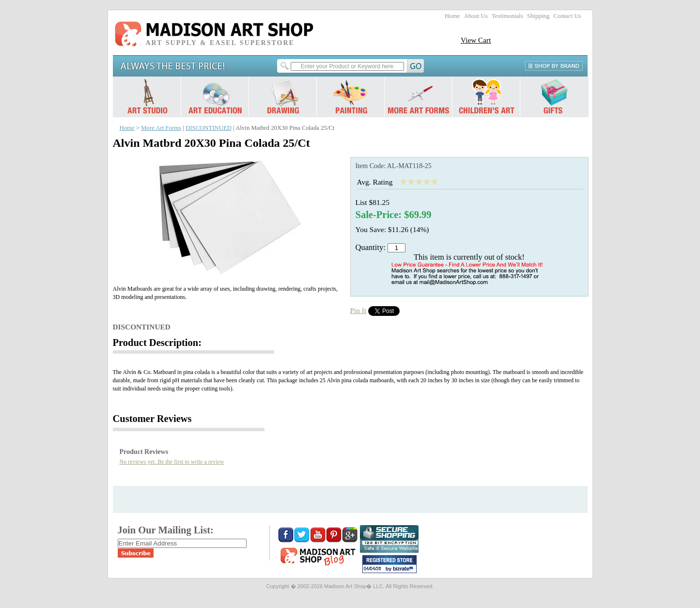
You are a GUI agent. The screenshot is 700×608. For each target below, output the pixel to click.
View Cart (476, 40)
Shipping (538, 16)
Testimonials (507, 16)
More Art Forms (161, 128)
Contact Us (567, 16)
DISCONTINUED (209, 128)
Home (452, 16)
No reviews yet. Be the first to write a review (172, 462)
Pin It (358, 310)
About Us (475, 16)
